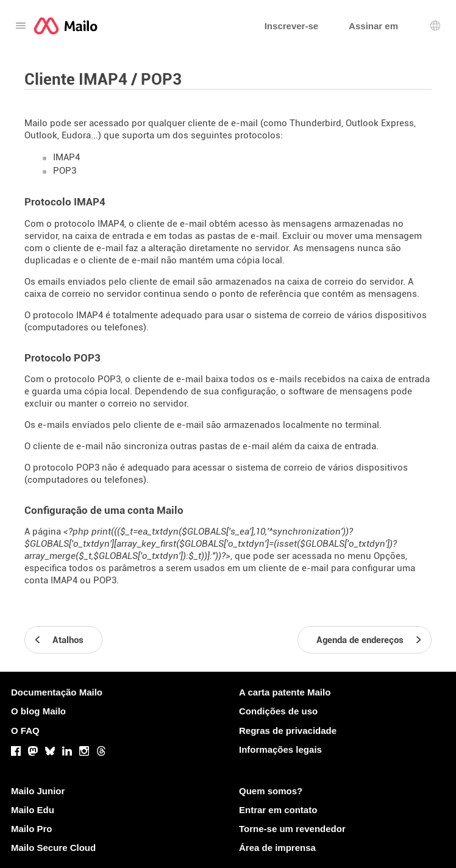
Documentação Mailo (57, 692)
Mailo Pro (32, 829)
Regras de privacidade (288, 731)
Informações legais (280, 749)
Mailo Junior (38, 791)
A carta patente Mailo (285, 692)
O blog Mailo (38, 711)
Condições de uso (278, 711)
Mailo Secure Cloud (53, 848)
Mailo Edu (33, 810)
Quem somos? (271, 791)
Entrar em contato (278, 810)
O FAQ (25, 731)
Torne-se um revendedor (292, 829)
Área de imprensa (277, 848)
